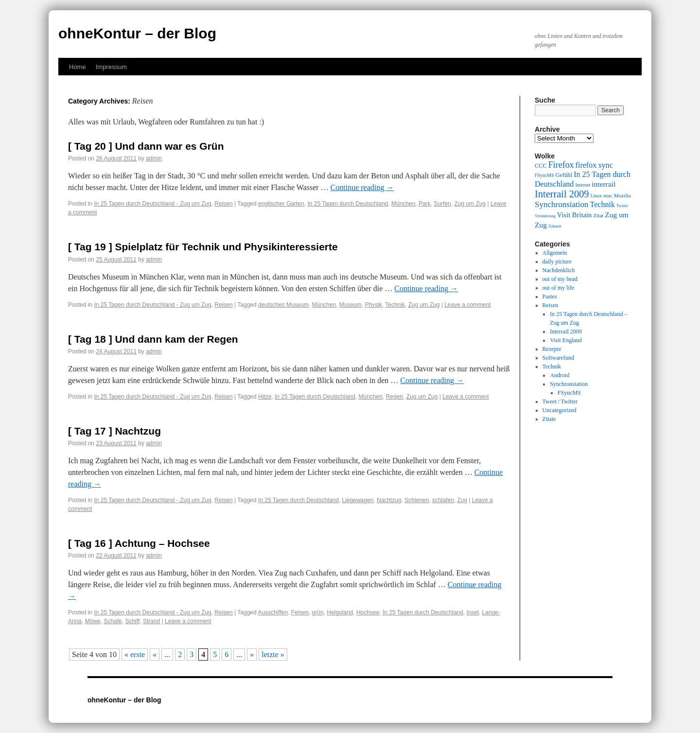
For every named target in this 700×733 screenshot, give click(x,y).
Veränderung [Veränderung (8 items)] (545, 216)
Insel (473, 612)
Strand (151, 621)
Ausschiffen (273, 612)
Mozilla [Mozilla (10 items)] (622, 195)
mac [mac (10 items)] (608, 195)
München (403, 204)
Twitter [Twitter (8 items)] (622, 206)
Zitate (549, 419)
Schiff (132, 621)
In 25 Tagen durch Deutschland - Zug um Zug (152, 204)
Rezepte (552, 349)
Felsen (300, 612)
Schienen (417, 500)
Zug (462, 500)
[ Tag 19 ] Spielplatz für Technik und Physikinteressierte (203, 247)
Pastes (550, 297)
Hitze (265, 397)
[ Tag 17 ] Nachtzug (114, 431)
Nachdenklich (559, 270)
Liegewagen (358, 500)
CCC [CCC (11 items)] (541, 166)
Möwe (93, 621)
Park (425, 204)
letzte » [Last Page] (273, 654)
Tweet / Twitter (560, 401)
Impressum (111, 67)
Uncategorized (560, 410)
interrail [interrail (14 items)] (604, 184)
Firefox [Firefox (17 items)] (561, 165)
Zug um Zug (470, 204)
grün (318, 612)
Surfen (442, 204)
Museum (350, 305)
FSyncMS (569, 393)
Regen (394, 397)
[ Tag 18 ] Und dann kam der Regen (153, 339)
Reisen (223, 204)
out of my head (560, 279)
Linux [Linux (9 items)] (596, 196)
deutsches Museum (283, 305)
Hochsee (368, 612)
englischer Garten (281, 204)
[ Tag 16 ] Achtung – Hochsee (139, 543)
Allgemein (555, 253)
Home (78, 67)
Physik (373, 305)
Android (560, 375)
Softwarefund (558, 358)
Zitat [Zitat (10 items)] (598, 215)
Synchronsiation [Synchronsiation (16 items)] (562, 204)
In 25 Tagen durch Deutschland (348, 204)
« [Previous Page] (155, 654)
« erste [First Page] (135, 654)
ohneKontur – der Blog (137, 33)
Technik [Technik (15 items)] (603, 204)
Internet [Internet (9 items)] (583, 185)
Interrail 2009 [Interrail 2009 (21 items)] (562, 194)
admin (154, 158)
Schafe (113, 621)
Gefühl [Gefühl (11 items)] (564, 175)
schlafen (443, 500)
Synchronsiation (569, 384)
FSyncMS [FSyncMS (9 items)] (544, 175)
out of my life (559, 288)
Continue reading (362, 187)
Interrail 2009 (566, 332)
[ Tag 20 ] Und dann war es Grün (146, 146)
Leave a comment (467, 305)
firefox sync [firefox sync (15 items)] (594, 165)
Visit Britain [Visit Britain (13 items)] (574, 215)
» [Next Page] (252, 654)
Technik (395, 305)
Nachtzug (389, 500)
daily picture (557, 262)
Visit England (566, 340)
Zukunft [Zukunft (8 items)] (555, 226)
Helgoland (340, 612)
